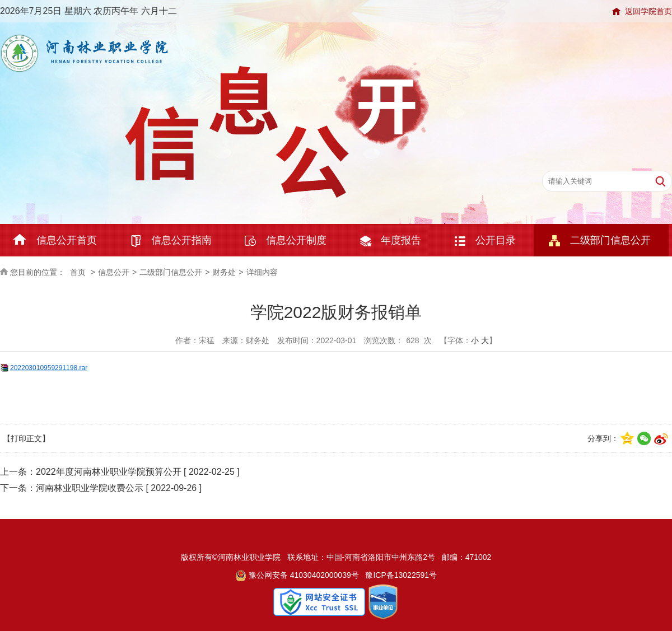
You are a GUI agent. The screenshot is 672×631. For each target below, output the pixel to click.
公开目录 (496, 240)
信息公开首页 (67, 240)
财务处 (224, 272)
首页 (78, 272)
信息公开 (114, 272)
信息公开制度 (296, 240)
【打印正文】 (26, 438)
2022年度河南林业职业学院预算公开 (109, 472)
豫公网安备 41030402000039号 (297, 575)
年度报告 (401, 240)
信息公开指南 (181, 240)
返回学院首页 (648, 11)
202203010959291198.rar (49, 368)
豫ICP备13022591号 (401, 575)
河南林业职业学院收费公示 (90, 488)
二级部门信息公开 (610, 240)
